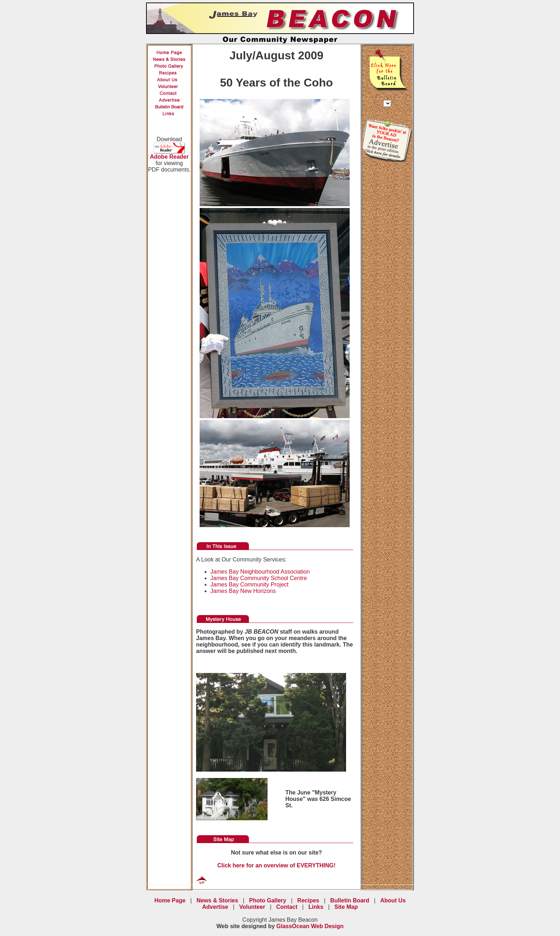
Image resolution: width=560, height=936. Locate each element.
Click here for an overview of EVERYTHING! (276, 865)
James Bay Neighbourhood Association (260, 572)
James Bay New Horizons (243, 591)
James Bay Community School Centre (259, 578)
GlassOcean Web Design (310, 926)
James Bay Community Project (249, 585)
